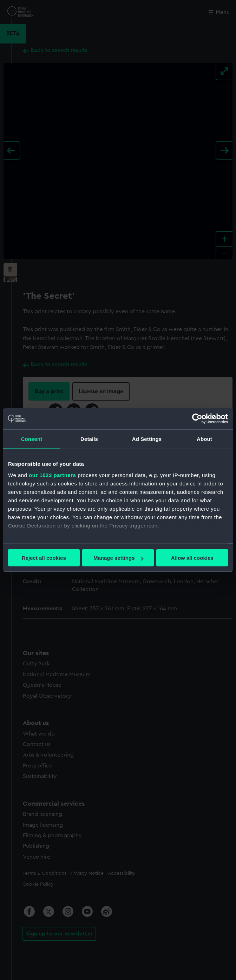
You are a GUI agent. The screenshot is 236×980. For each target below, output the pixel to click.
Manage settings (118, 558)
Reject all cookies (44, 558)
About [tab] (204, 439)
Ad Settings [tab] (147, 439)
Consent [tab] (32, 439)
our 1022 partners (52, 475)
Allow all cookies (192, 558)
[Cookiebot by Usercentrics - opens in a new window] (197, 419)
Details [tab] (89, 439)
